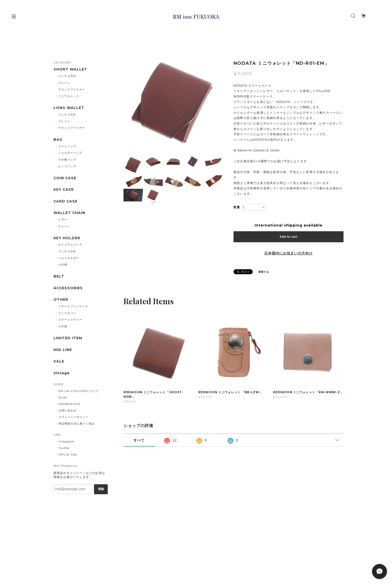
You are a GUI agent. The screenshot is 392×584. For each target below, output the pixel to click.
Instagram (66, 442)
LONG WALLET (69, 108)
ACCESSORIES (68, 289)
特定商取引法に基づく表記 (76, 424)
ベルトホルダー (69, 258)
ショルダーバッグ (70, 153)
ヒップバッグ (67, 166)
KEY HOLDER (67, 238)
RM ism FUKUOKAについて (79, 392)
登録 (101, 490)
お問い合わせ (67, 411)
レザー (63, 220)
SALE (59, 362)
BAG (58, 140)
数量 (237, 207)
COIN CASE (65, 178)
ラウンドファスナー (72, 89)
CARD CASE (66, 202)
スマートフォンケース (73, 307)
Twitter (64, 449)
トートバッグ (67, 146)
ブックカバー (67, 314)
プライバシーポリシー (73, 418)
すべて (139, 440)
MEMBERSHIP (69, 405)
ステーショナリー (70, 320)
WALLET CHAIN (69, 213)
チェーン (64, 227)
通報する (264, 272)
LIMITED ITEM (68, 339)
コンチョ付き (67, 76)
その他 (63, 265)
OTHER (61, 300)
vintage (62, 374)
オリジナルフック (70, 245)
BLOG (63, 398)
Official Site (67, 455)
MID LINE (63, 351)
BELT (59, 277)
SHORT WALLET (70, 69)
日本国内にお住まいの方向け (288, 253)
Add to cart (288, 237)
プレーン (64, 83)
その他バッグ (67, 160)
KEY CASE (64, 190)
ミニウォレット (69, 96)
